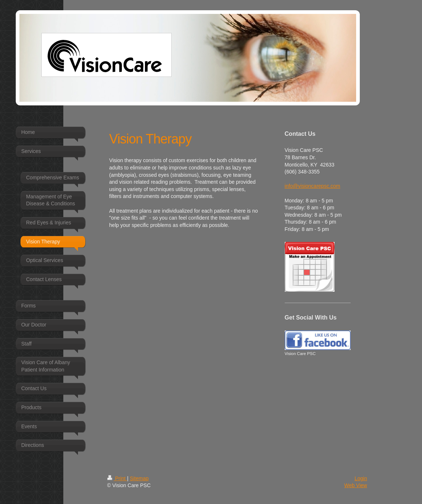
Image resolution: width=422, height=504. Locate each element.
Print (117, 478)
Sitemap (139, 478)
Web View (356, 485)
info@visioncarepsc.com (313, 186)
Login (361, 478)
